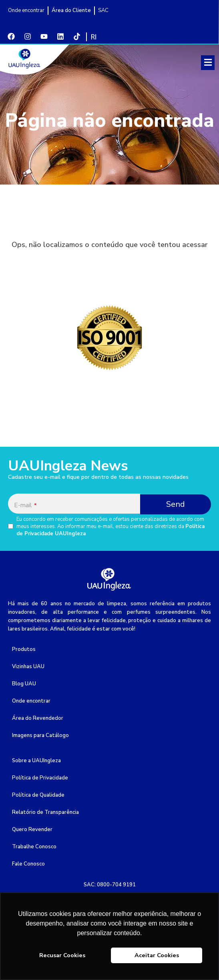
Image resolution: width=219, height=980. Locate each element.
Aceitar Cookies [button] (157, 955)
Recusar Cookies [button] (62, 955)
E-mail (25, 505)
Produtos (24, 649)
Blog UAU (24, 684)
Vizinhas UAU (28, 667)
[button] (208, 63)
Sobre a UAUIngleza (36, 761)
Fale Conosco (28, 864)
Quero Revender (32, 829)
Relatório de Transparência (45, 812)
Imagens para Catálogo (40, 735)
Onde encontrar (31, 701)
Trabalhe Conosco (34, 847)
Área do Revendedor (38, 718)
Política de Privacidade (40, 778)
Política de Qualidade (38, 795)
